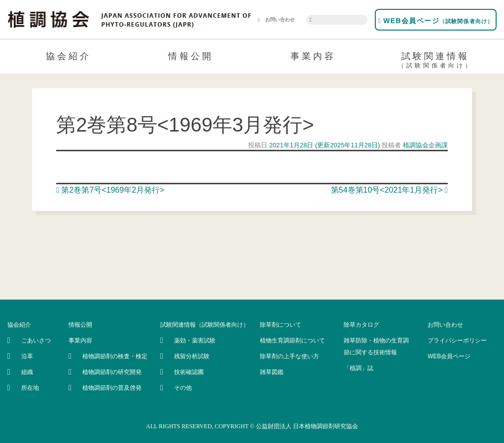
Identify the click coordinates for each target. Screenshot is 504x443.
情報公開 (191, 56)
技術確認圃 (189, 372)
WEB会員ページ (436, 21)
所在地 (30, 388)
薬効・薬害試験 (195, 341)
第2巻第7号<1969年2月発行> (110, 190)
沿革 (27, 356)
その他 (183, 388)
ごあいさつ (36, 341)
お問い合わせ (276, 20)
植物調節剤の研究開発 (112, 372)
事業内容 (313, 56)
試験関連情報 (435, 62)
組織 (27, 372)
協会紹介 (69, 56)
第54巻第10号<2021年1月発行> (389, 190)
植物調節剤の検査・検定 (115, 356)
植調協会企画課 (424, 145)
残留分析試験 (192, 356)
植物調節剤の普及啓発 (112, 388)
